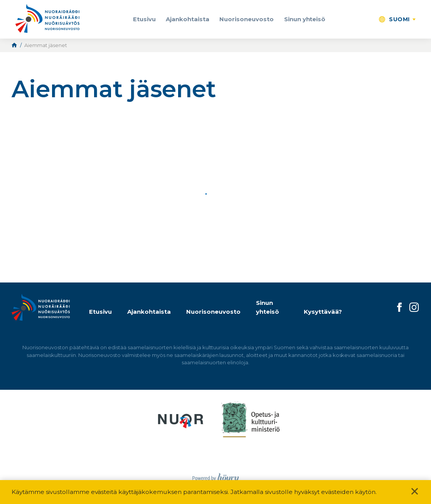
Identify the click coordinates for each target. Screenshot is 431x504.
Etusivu (144, 19)
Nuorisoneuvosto (247, 19)
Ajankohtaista (188, 19)
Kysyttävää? (323, 312)
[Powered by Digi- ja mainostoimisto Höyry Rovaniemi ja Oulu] (216, 476)
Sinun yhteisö (305, 19)
